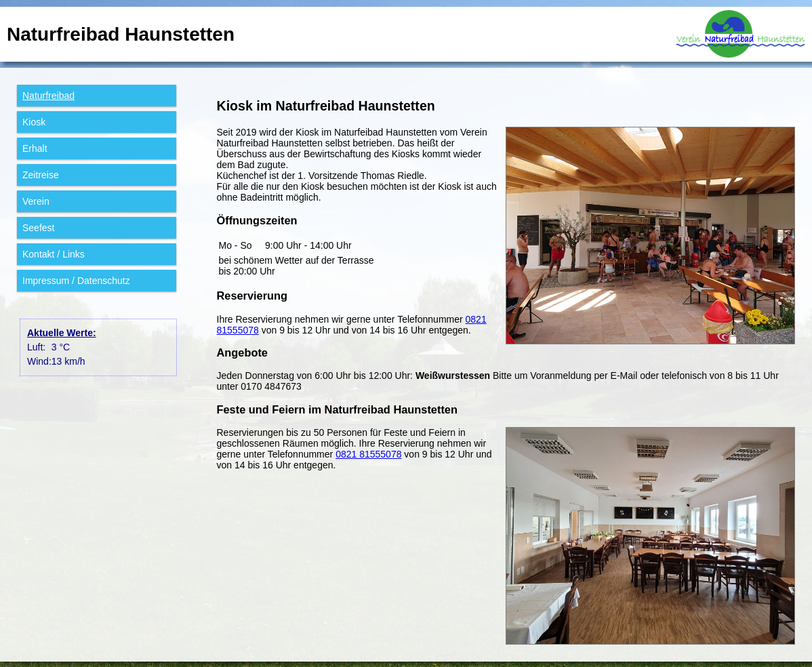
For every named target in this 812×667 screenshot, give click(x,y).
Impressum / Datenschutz (76, 281)
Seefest (38, 228)
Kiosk (34, 122)
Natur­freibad (48, 96)
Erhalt (35, 148)
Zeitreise (41, 175)
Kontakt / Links (54, 254)
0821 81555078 (368, 454)
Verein (36, 201)
